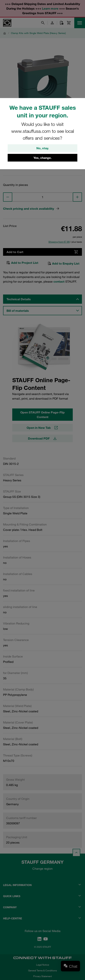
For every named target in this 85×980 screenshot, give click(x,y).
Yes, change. (42, 158)
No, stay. (43, 148)
